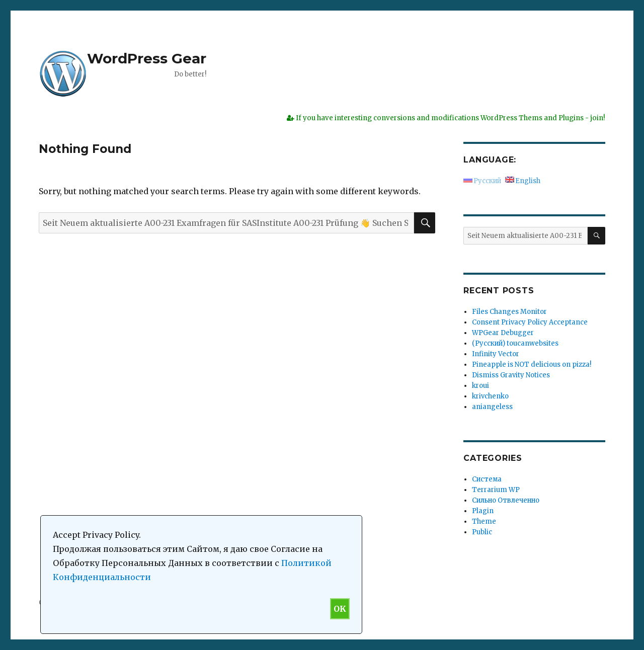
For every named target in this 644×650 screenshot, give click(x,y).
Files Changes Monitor (509, 312)
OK (340, 609)
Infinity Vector (496, 354)
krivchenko (490, 396)
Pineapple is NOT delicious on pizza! (532, 364)
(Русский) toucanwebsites (515, 343)
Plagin (483, 511)
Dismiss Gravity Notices (511, 375)
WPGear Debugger (503, 333)
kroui (480, 386)
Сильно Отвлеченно (506, 500)
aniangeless (492, 407)
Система (487, 479)
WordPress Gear (147, 58)
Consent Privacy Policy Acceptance (530, 322)
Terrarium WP (496, 490)
